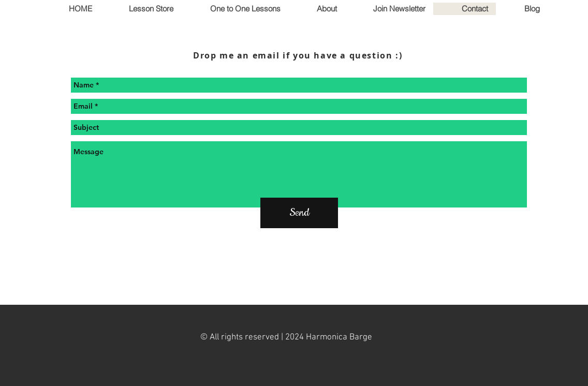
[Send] (299, 213)
